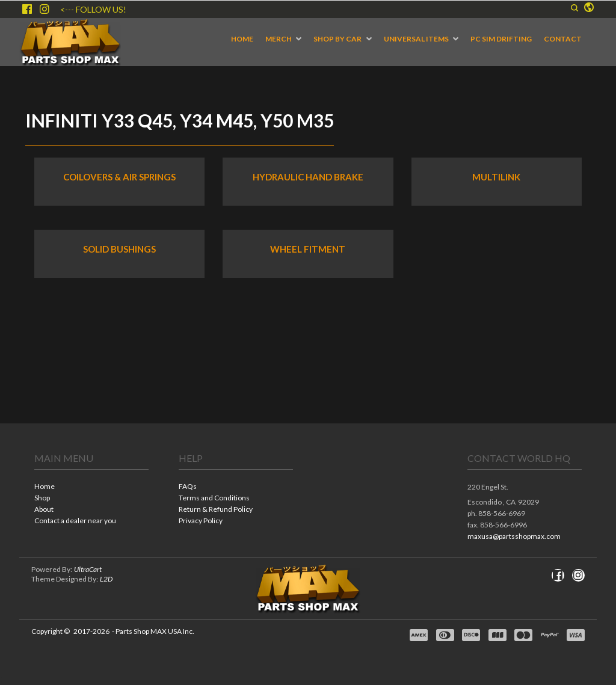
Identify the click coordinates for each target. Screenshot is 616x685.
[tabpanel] (308, 373)
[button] (574, 8)
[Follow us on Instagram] (45, 9)
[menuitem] (242, 39)
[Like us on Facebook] (27, 9)
